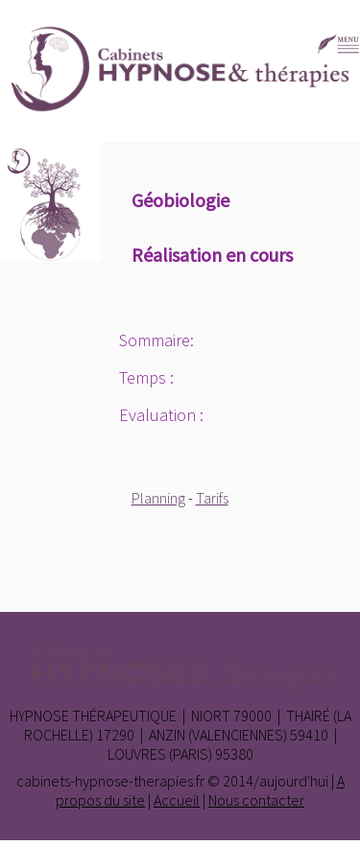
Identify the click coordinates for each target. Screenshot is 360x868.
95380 (234, 754)
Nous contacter (256, 800)
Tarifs (212, 498)
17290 (115, 735)
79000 (252, 716)
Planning (158, 498)
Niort (211, 716)
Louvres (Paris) (160, 754)
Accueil (177, 800)
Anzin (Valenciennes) (218, 735)
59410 (309, 735)
